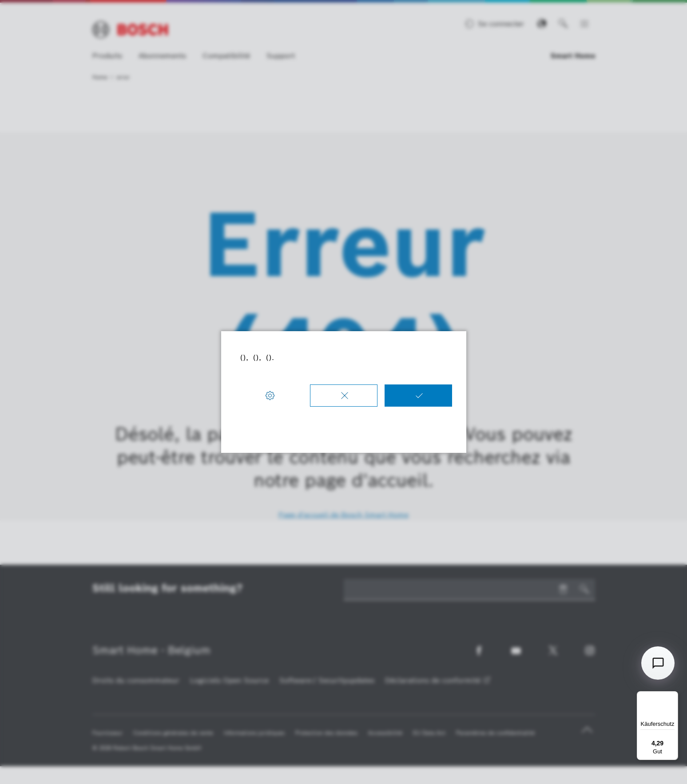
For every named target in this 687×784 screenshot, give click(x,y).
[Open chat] (658, 663)
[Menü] (673, 697)
